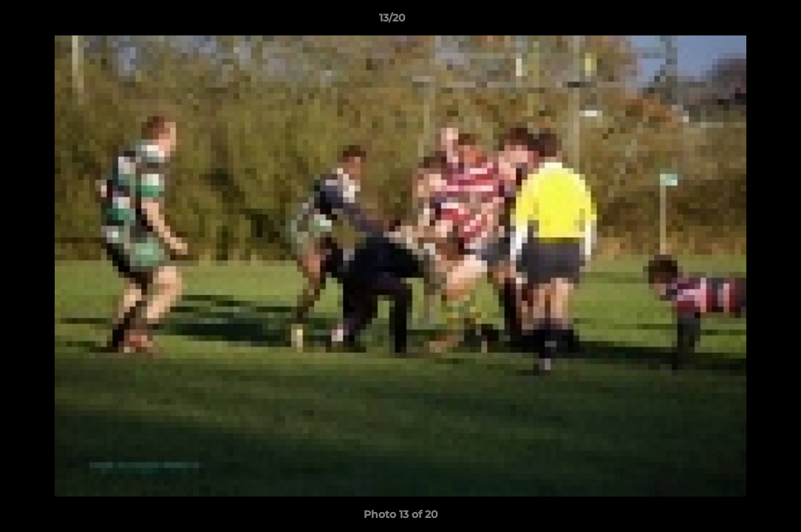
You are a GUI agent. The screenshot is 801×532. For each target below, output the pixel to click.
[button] (739, 21)
